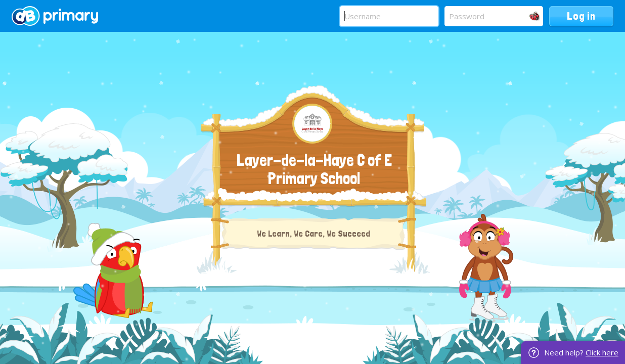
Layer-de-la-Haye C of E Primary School (314, 169)
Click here (602, 352)
